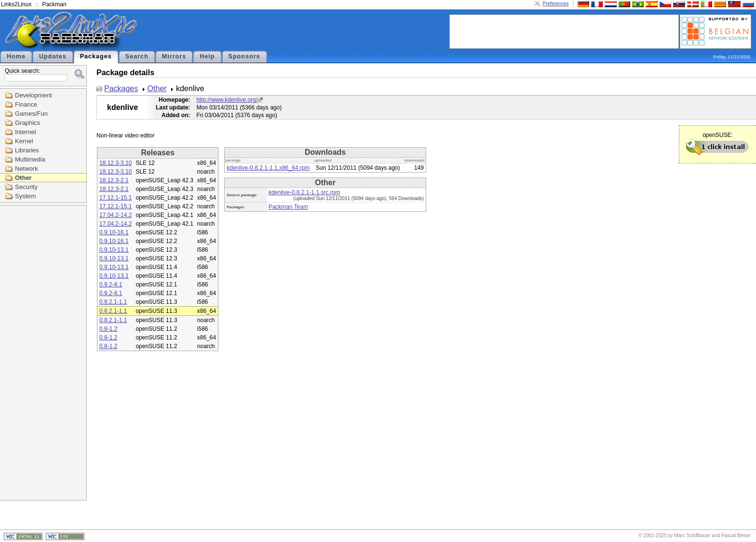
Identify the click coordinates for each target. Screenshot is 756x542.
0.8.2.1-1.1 (113, 302)
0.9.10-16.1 (114, 232)
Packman (54, 4)
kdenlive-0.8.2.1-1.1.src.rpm (304, 192)
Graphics (27, 123)
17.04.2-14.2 (115, 215)
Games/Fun (31, 114)
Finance (26, 104)
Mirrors (174, 56)
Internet (26, 132)
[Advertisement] (564, 31)
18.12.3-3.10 (115, 163)
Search (137, 56)
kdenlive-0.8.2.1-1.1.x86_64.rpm (268, 168)
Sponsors (244, 56)
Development (34, 95)
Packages (96, 56)
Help (207, 56)
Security (26, 187)
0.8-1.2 (108, 329)
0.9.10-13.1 (114, 250)
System (25, 196)
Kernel (24, 141)
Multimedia (30, 159)
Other (23, 178)
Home (16, 56)
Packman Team (288, 207)
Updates (53, 56)
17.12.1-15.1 (115, 198)
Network (27, 169)
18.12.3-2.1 (114, 180)
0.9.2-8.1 (111, 285)
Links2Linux (16, 4)
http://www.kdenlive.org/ (227, 100)
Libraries (27, 150)
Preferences (556, 4)
